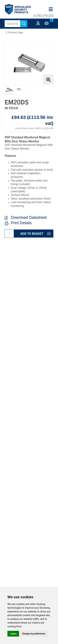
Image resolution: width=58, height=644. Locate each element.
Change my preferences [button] (34, 634)
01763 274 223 (43, 15)
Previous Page (15, 32)
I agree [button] (13, 634)
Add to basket (32, 233)
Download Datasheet (29, 218)
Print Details (21, 223)
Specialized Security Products (18, 10)
